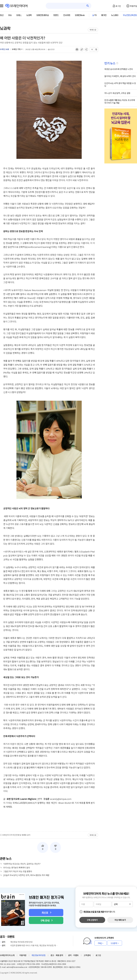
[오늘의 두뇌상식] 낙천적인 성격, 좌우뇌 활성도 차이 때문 (26, 875)
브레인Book (80, 15)
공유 (86, 49)
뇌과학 (29, 15)
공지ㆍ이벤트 (73, 955)
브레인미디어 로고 (16, 6)
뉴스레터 (115, 15)
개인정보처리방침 (38, 955)
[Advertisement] (49, 820)
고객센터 (87, 955)
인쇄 (77, 49)
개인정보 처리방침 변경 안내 (16, 942)
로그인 (118, 6)
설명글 (117, 63)
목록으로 (93, 30)
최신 (2, 15)
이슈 (10, 15)
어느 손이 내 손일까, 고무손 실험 (117, 93)
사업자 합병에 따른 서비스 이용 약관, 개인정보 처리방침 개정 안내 (29, 945)
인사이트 (67, 15)
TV (96, 15)
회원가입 (133, 6)
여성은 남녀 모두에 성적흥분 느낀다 (119, 69)
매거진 (104, 15)
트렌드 (56, 15)
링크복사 (82, 49)
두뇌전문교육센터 (130, 15)
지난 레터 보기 (120, 920)
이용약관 (23, 955)
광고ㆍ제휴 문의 (57, 955)
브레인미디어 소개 (7, 955)
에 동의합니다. (99, 912)
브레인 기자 (16, 49)
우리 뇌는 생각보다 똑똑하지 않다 (17, 868)
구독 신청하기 (92, 920)
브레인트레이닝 (43, 15)
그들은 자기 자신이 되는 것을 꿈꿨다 (18, 871)
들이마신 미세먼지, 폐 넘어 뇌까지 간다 (120, 76)
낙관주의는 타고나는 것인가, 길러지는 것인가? (22, 864)
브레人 (19, 15)
